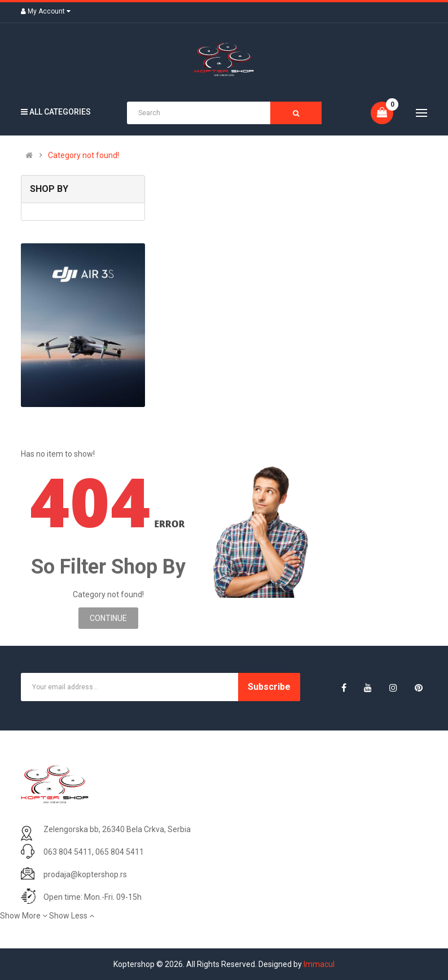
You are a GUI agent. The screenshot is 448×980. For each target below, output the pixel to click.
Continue (108, 618)
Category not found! (84, 155)
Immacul (319, 964)
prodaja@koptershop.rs (85, 874)
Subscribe (269, 687)
